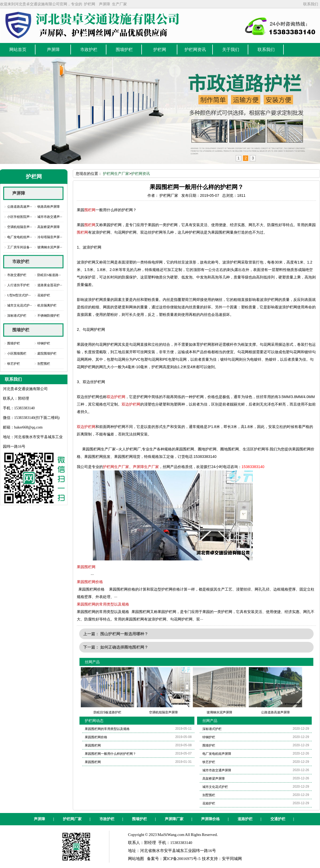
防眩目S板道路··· (49, 275)
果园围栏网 (86, 567)
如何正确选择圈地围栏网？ (124, 647)
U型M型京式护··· (19, 295)
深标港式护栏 (17, 316)
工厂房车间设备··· (20, 247)
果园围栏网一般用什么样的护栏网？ (110, 754)
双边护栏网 (116, 397)
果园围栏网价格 (90, 582)
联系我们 (311, 4)
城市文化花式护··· (20, 305)
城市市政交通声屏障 (217, 770)
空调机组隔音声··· (20, 227)
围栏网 (90, 210)
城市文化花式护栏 (215, 787)
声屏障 (105, 4)
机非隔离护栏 (47, 305)
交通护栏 (278, 819)
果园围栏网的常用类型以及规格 (103, 604)
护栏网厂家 (72, 819)
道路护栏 (245, 819)
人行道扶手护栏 (18, 285)
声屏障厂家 (174, 819)
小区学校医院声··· (20, 217)
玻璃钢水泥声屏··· (50, 247)
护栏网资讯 (141, 174)
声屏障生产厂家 (146, 467)
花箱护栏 (44, 295)
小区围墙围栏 (17, 354)
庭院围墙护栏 (47, 354)
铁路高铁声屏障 (49, 207)
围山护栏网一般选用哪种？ (124, 634)
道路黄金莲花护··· (50, 285)
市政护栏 (21, 262)
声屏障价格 (210, 819)
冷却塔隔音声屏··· (50, 237)
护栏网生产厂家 (116, 174)
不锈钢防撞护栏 (49, 316)
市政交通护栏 (17, 275)
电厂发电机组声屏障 (217, 754)
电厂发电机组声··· (20, 237)
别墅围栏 (44, 364)
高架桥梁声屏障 (49, 227)
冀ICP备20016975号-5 (182, 859)
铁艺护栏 (14, 364)
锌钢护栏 (44, 343)
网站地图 (136, 859)
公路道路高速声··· (20, 207)
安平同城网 (232, 859)
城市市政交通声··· (50, 217)
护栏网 (90, 4)
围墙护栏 (21, 330)
